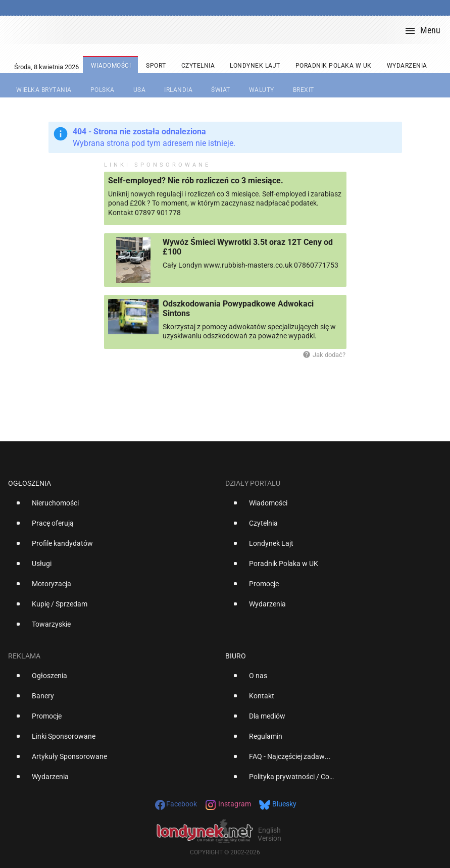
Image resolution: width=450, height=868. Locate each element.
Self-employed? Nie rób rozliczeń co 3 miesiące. (196, 181)
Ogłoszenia (30, 483)
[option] (113, 507)
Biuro (236, 656)
